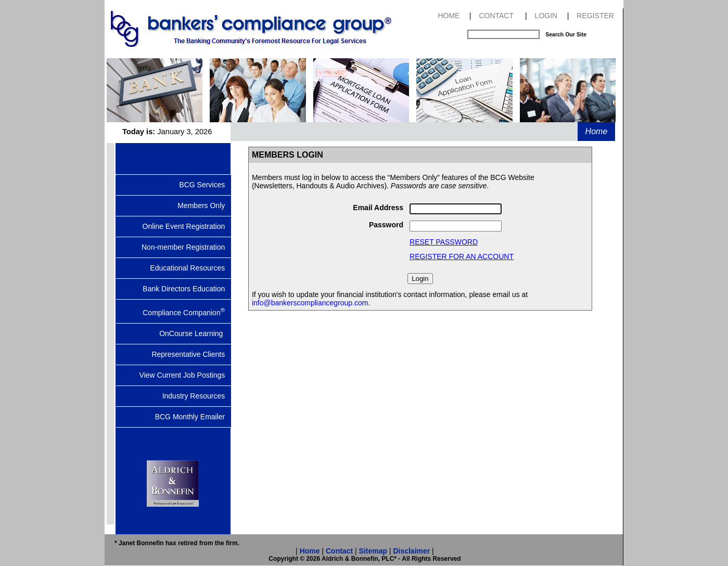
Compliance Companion (187, 312)
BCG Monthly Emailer (193, 417)
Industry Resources (197, 396)
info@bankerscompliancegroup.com (310, 303)
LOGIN (546, 16)
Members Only (204, 205)
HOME (449, 16)
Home (597, 131)
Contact (339, 551)
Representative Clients (191, 354)
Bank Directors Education (187, 289)
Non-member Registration (186, 247)
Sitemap (373, 551)
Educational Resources (190, 268)
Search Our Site (566, 34)
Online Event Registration (187, 226)
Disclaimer (411, 551)
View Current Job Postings (185, 375)
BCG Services (205, 185)
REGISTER (595, 16)
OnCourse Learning (195, 333)
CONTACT (496, 16)
